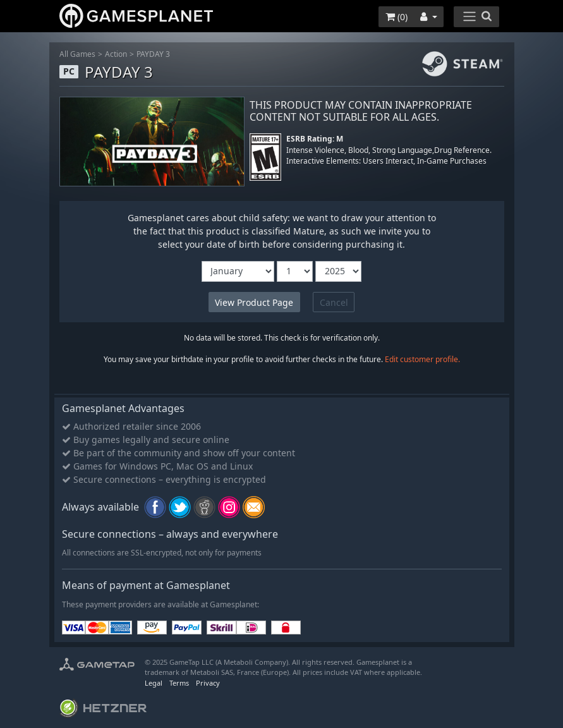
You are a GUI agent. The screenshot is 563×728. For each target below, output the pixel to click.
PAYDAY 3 (153, 54)
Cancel (334, 302)
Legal (154, 683)
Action (116, 54)
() (397, 17)
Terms (179, 683)
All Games (77, 54)
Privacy (208, 683)
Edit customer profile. (422, 359)
